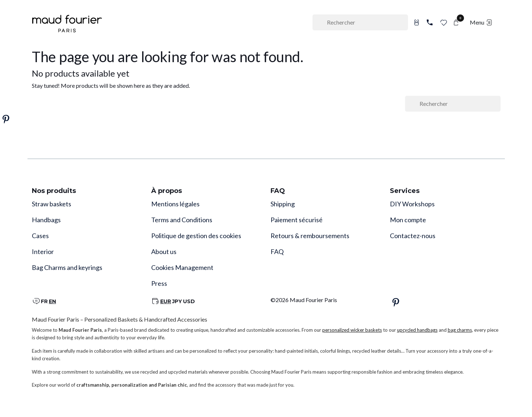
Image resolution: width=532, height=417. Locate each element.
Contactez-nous (413, 236)
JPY (177, 301)
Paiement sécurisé (297, 220)
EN (52, 301)
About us (164, 252)
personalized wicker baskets (352, 330)
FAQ (277, 252)
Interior (43, 252)
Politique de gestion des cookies (196, 236)
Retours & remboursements (310, 236)
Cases (40, 236)
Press (159, 283)
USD (189, 301)
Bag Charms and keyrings (67, 267)
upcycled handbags (417, 330)
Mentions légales (175, 204)
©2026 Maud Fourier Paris (304, 300)
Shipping (283, 204)
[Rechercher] (360, 22)
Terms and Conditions (182, 220)
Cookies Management (182, 267)
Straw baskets (52, 204)
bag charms (460, 330)
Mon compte (408, 220)
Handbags (46, 220)
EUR (166, 301)
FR (44, 301)
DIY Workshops (412, 204)
